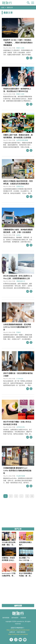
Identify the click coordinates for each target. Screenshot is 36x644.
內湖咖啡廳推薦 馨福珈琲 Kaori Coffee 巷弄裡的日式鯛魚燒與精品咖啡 (17, 471)
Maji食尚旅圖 (21, 476)
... (21, 496)
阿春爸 (19, 332)
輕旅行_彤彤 (20, 48)
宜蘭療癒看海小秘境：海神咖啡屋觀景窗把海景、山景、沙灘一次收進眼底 (18, 231)
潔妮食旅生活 (21, 281)
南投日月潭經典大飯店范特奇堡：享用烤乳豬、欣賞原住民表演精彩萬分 (18, 182)
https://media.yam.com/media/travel (18, 630)
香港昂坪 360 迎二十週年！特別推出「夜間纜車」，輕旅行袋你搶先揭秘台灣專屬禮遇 (18, 43)
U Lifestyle (20, 379)
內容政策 (23, 618)
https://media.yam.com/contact (18, 634)
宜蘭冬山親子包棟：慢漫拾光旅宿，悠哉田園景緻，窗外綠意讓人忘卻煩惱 (18, 136)
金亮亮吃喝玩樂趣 (22, 140)
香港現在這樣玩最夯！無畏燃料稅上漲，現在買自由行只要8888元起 (17, 90)
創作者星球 (15, 618)
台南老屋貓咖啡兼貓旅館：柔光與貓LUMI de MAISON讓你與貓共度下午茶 (17, 327)
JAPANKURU (21, 427)
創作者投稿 (6, 618)
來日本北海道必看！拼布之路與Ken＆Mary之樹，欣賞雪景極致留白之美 (18, 277)
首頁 (3, 7)
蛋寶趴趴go (20, 186)
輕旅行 (7, 3)
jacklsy (18, 235)
